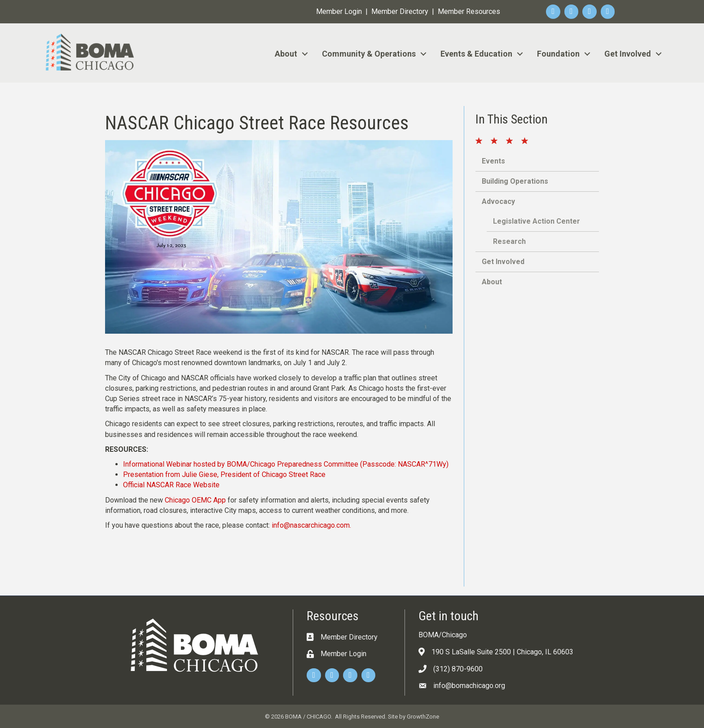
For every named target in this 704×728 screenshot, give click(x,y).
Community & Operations (369, 54)
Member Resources (469, 11)
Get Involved (628, 54)
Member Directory (400, 11)
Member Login (339, 11)
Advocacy (498, 201)
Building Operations (515, 181)
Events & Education (476, 54)
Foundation (558, 54)
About (286, 54)
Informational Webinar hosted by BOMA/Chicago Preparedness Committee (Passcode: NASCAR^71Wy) (286, 464)
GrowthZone (423, 717)
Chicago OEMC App (195, 500)
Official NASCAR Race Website (171, 485)
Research (509, 241)
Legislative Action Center (537, 221)
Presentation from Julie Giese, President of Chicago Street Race (224, 474)
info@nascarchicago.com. (311, 525)
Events (493, 161)
